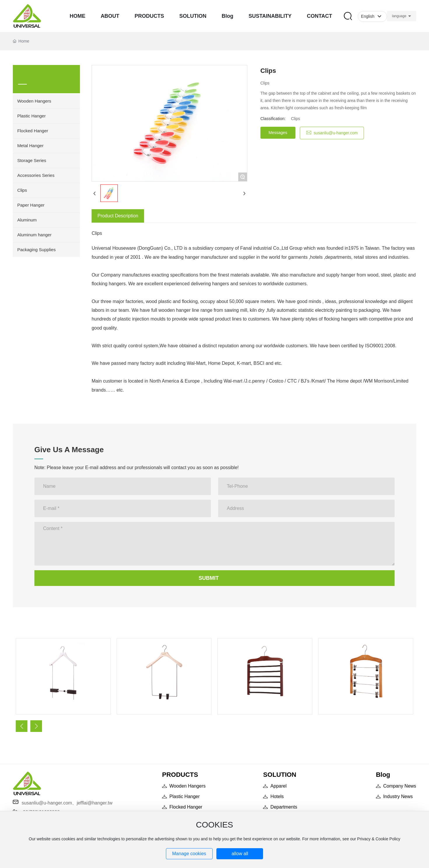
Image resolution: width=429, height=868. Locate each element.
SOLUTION (280, 775)
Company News (400, 786)
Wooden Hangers (188, 786)
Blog (383, 775)
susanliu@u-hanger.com (47, 803)
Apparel (278, 786)
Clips (296, 119)
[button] (22, 726)
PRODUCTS (180, 775)
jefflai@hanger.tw (95, 803)
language (399, 16)
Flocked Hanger (186, 807)
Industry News (398, 796)
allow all (240, 854)
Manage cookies (189, 854)
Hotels (277, 796)
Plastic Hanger (185, 796)
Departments (284, 807)
